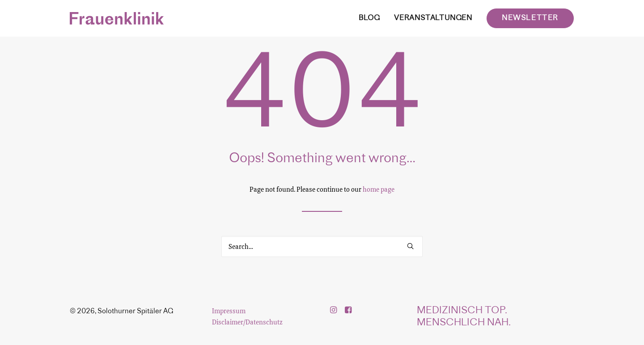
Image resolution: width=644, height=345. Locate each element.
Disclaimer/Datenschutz (247, 322)
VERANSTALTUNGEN (433, 18)
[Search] (322, 246)
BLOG (369, 18)
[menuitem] (373, 18)
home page (379, 189)
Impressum (229, 311)
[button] (410, 246)
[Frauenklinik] (117, 18)
